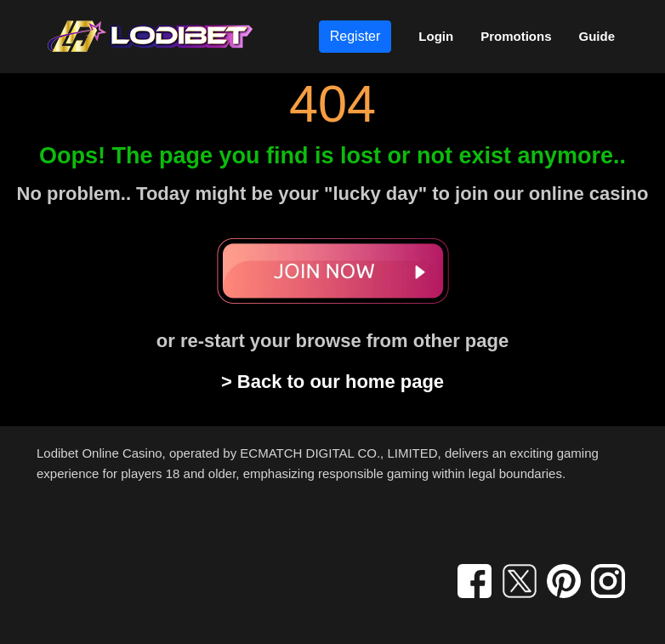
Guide (597, 36)
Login (436, 36)
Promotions (516, 36)
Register (355, 36)
